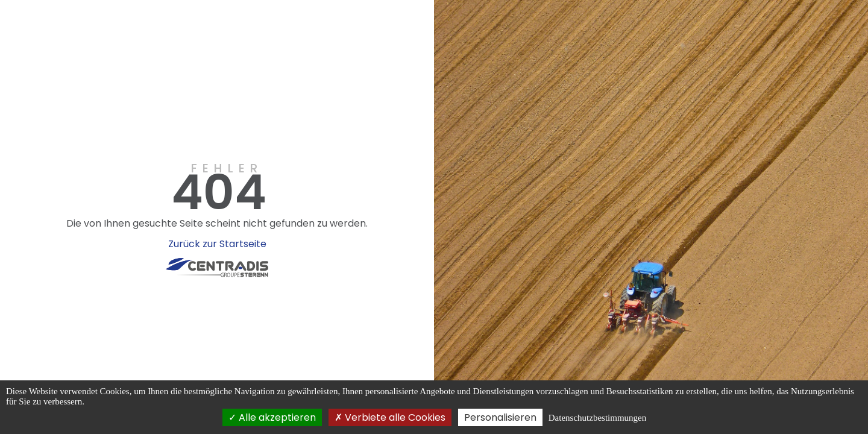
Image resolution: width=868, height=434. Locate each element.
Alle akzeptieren (272, 417)
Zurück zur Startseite (217, 244)
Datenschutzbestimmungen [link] (597, 418)
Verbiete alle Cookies (390, 417)
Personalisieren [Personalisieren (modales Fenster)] (500, 417)
